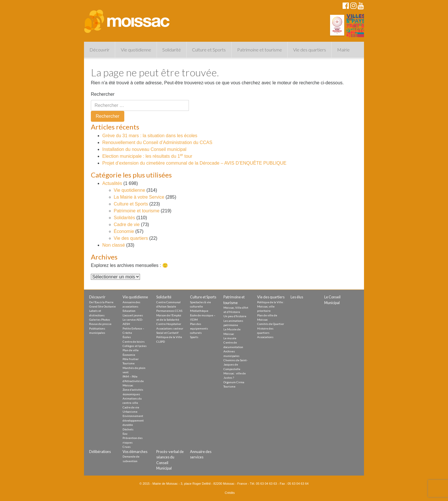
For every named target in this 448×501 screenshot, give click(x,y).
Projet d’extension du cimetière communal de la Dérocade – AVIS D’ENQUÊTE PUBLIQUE (194, 163)
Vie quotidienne (136, 50)
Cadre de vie (127, 224)
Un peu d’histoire (235, 316)
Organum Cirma (234, 382)
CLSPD (161, 342)
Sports (194, 337)
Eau (125, 434)
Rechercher (103, 94)
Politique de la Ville (169, 337)
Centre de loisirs (134, 342)
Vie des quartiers (310, 50)
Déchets (128, 429)
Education (129, 311)
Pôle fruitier (131, 359)
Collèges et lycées (135, 346)
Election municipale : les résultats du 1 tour (147, 156)
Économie (124, 231)
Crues (127, 447)
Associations (265, 337)
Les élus (297, 297)
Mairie (343, 50)
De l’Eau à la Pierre (101, 302)
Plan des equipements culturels (199, 328)
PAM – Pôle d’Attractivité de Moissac (133, 381)
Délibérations (100, 452)
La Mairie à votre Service (139, 197)
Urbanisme (130, 412)
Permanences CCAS (169, 311)
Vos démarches (135, 452)
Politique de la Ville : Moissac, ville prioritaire (271, 307)
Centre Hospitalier (169, 324)
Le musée (230, 338)
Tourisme (129, 363)
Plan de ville (131, 350)
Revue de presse (100, 324)
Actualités (112, 183)
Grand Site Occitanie (102, 306)
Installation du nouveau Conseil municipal (144, 149)
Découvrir (99, 50)
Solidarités (124, 218)
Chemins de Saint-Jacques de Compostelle (236, 365)
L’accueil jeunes (133, 315)
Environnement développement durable (133, 420)
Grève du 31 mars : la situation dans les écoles (150, 136)
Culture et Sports (209, 50)
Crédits (230, 493)
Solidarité (172, 50)
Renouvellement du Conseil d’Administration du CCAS (157, 142)
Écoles (127, 337)
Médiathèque (199, 311)
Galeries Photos (100, 320)
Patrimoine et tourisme (260, 50)
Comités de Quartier (271, 324)
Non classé (114, 245)
